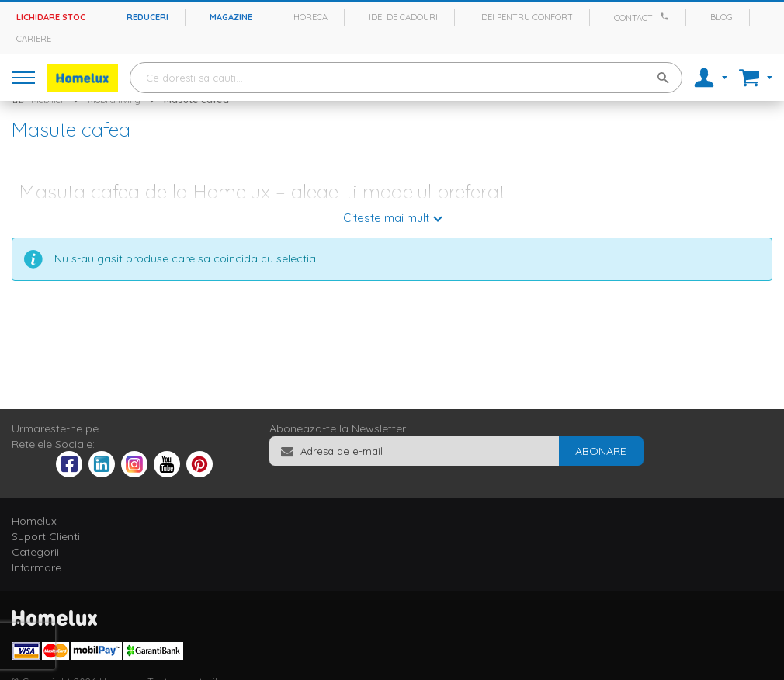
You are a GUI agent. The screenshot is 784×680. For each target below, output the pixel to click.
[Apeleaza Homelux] (667, 16)
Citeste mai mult (386, 218)
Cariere (34, 39)
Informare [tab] (36, 567)
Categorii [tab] (35, 552)
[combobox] (406, 78)
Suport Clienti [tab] (46, 536)
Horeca (310, 17)
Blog (722, 17)
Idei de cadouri (403, 17)
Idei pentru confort (526, 17)
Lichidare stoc (51, 17)
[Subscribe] (601, 451)
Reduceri (147, 17)
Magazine (231, 17)
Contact (633, 18)
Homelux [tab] (34, 521)
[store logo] (82, 78)
